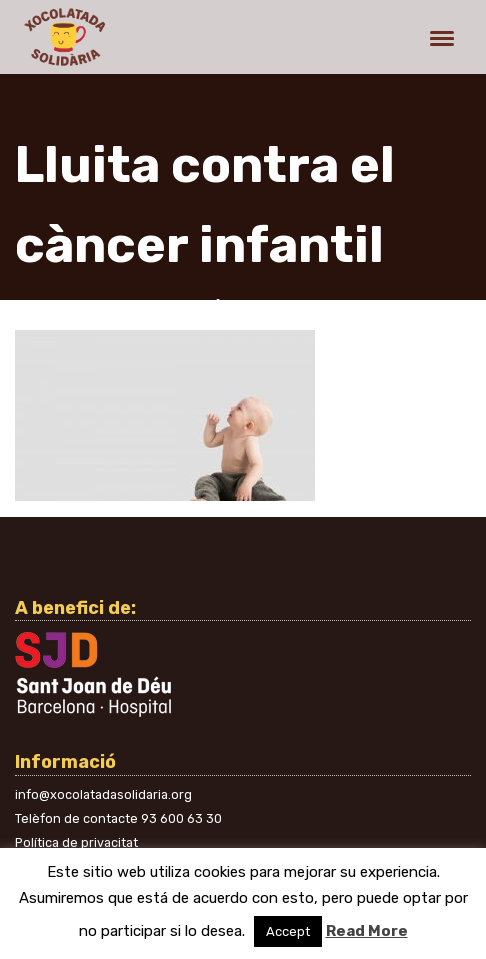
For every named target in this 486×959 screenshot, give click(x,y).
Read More (367, 931)
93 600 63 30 (181, 818)
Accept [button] (288, 931)
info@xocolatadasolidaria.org (103, 794)
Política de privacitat (76, 842)
